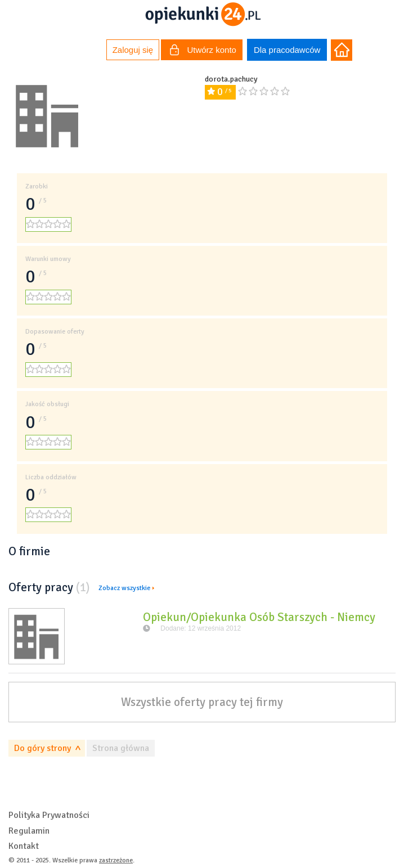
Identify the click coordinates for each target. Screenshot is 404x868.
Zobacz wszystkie (124, 588)
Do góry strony (42, 748)
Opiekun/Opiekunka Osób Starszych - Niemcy (259, 617)
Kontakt (24, 846)
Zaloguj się (133, 50)
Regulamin (29, 831)
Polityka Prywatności (49, 815)
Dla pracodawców (287, 50)
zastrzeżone (116, 860)
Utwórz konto (203, 51)
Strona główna (121, 748)
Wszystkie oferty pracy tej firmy (202, 702)
